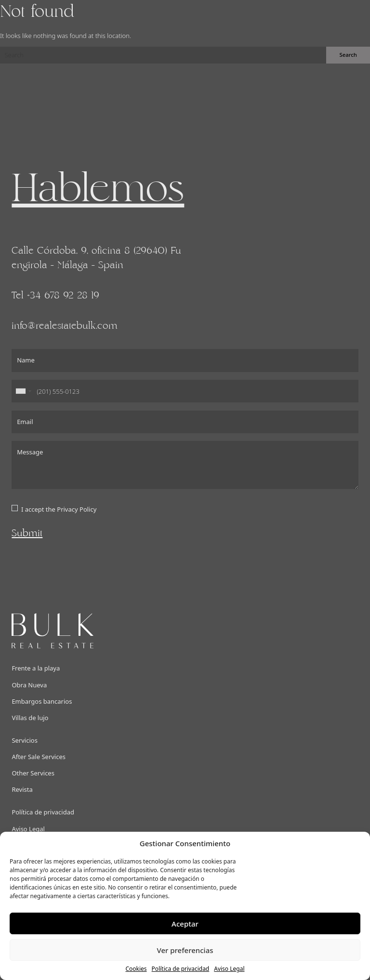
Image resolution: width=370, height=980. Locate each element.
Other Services (33, 773)
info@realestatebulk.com (65, 326)
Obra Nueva (29, 685)
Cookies (136, 969)
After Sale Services (39, 757)
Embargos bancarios (42, 701)
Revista (22, 789)
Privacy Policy (77, 509)
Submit (27, 533)
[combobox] (23, 391)
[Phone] (185, 391)
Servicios (24, 740)
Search (348, 55)
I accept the (59, 509)
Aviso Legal (229, 969)
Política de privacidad (181, 969)
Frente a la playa (36, 668)
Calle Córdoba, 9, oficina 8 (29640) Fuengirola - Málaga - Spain (96, 258)
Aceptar (185, 924)
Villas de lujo (30, 718)
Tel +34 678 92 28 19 (55, 296)
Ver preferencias (185, 950)
